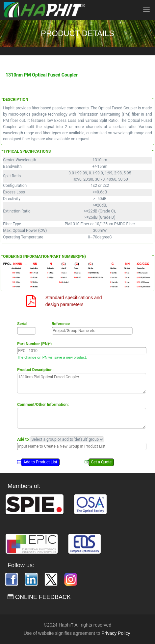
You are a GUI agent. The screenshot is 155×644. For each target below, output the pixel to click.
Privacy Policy (116, 633)
